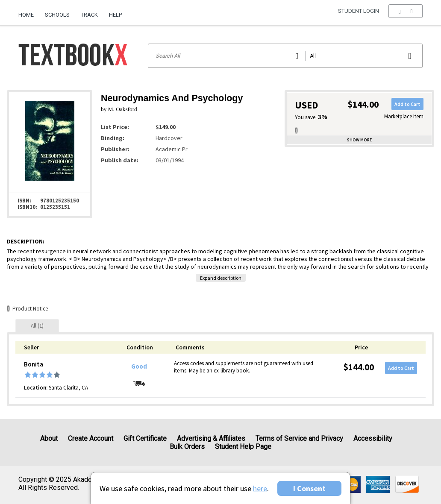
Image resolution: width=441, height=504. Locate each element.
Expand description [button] (221, 278)
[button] (405, 15)
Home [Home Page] (26, 15)
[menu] (405, 15)
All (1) (37, 326)
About (49, 438)
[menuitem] (29, 12)
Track (89, 15)
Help (115, 15)
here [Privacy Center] (260, 488)
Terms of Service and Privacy (299, 438)
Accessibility (373, 438)
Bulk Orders (187, 447)
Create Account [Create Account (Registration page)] (91, 438)
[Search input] (285, 56)
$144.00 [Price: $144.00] (359, 367)
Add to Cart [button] (407, 104)
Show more (359, 140)
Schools (57, 15)
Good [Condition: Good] (139, 366)
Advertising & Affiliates (211, 438)
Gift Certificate (145, 438)
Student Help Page (243, 447)
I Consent (309, 488)
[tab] (37, 326)
